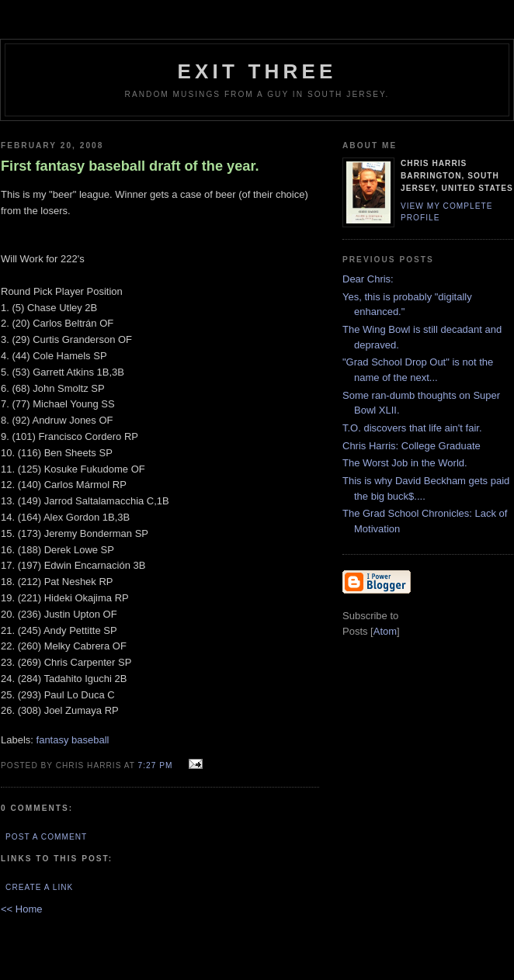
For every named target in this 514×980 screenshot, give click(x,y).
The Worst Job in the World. (405, 463)
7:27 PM (157, 765)
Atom (385, 631)
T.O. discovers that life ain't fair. (412, 428)
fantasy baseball (73, 740)
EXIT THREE (257, 71)
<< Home (21, 909)
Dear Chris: (368, 279)
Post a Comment (46, 837)
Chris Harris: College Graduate (412, 446)
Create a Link (39, 887)
